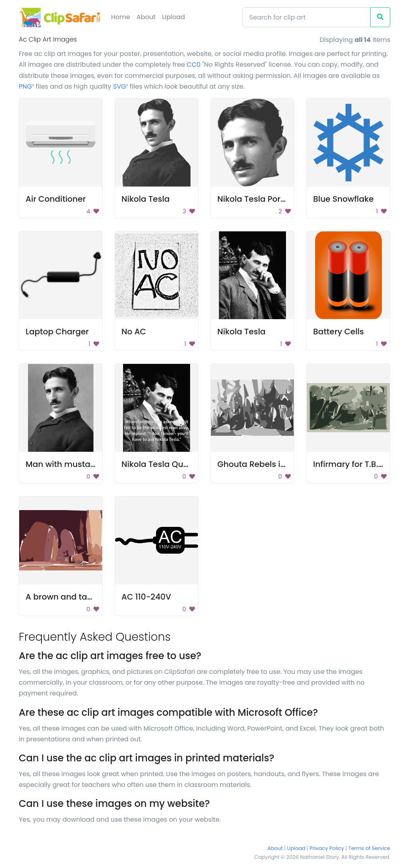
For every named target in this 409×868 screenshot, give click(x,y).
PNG (26, 86)
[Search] (307, 17)
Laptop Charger (57, 332)
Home (121, 17)
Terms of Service (369, 848)
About (146, 17)
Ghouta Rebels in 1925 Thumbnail (284, 464)
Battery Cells (339, 332)
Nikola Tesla (146, 199)
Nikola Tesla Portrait (257, 199)
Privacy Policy (327, 848)
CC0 (194, 65)
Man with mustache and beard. (89, 464)
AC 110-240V (146, 597)
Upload (174, 17)
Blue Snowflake (343, 199)
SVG (121, 86)
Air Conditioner (56, 199)
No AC (134, 332)
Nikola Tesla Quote (159, 464)
